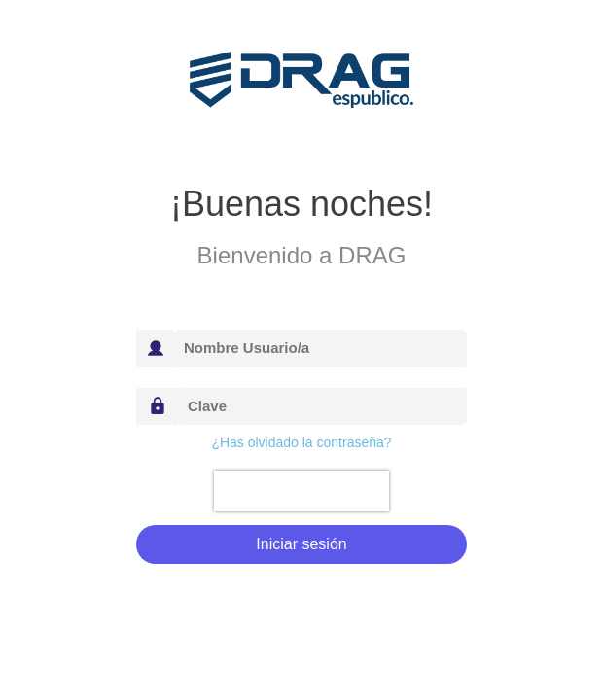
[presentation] (301, 491)
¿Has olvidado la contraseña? (301, 442)
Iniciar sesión (301, 544)
